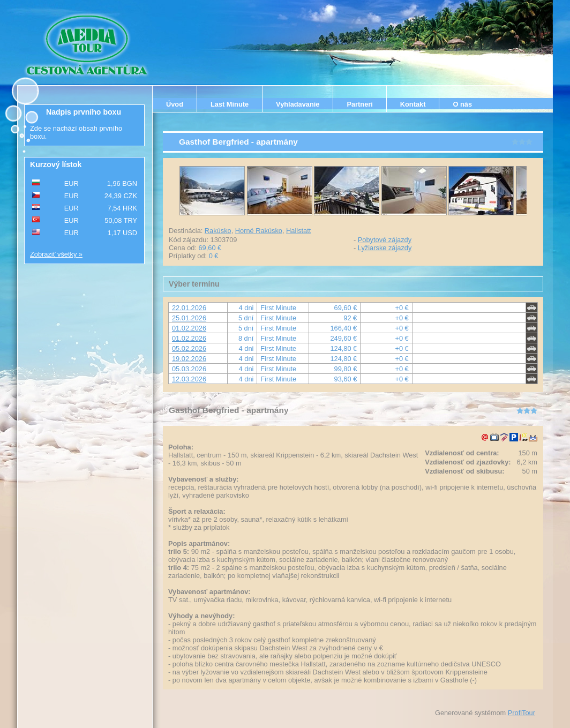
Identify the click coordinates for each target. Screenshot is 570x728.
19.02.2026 (189, 359)
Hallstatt (298, 231)
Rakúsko (218, 231)
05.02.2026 (189, 348)
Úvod (175, 104)
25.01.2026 (189, 318)
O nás (462, 104)
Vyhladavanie (298, 104)
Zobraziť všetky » (56, 254)
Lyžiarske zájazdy (385, 248)
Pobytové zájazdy (385, 240)
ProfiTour (522, 713)
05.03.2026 (189, 369)
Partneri (359, 104)
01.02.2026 (189, 328)
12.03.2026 (189, 379)
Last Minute (230, 104)
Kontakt (413, 104)
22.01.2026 (189, 308)
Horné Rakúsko (259, 231)
